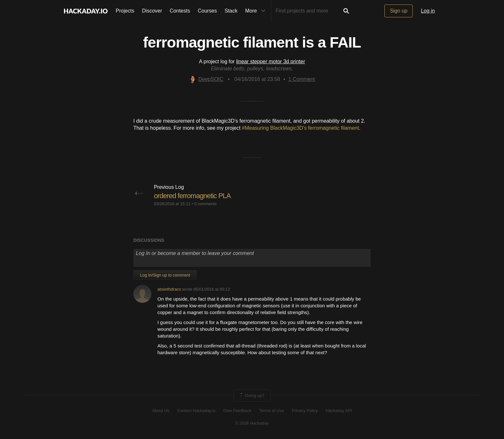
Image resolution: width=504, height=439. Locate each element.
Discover (152, 11)
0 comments (205, 204)
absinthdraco (169, 289)
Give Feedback (237, 411)
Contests (180, 11)
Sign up (399, 11)
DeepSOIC (206, 79)
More (257, 11)
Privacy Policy (305, 411)
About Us (161, 411)
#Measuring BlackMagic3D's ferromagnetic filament (301, 128)
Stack (231, 11)
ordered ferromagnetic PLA (192, 196)
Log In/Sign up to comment (165, 275)
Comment (302, 79)
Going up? (252, 396)
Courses (207, 11)
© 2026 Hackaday (252, 423)
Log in (428, 11)
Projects (125, 11)
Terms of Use (272, 411)
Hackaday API (339, 411)
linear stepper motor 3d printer (271, 61)
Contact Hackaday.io (196, 411)
